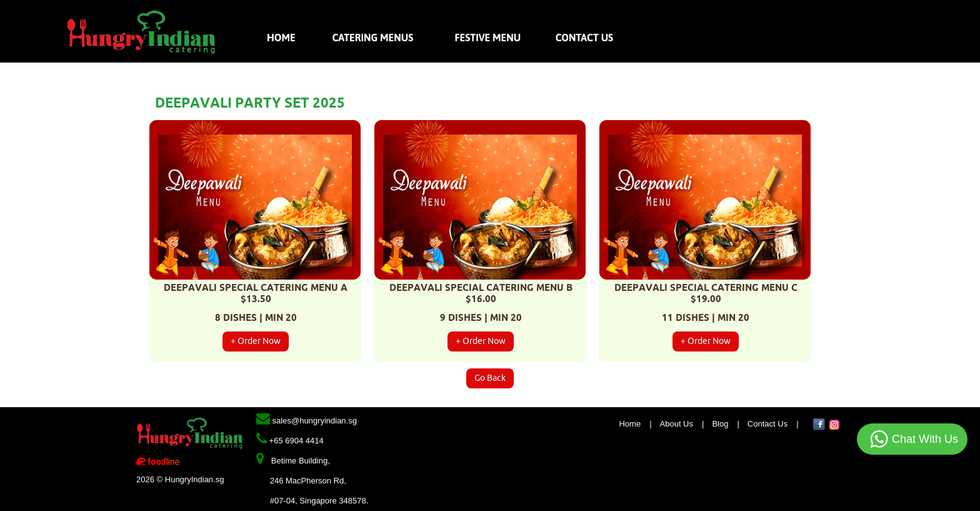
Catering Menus (372, 38)
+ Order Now (256, 341)
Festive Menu (488, 38)
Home (282, 38)
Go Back (490, 378)
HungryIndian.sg (195, 479)
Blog (720, 424)
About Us (677, 424)
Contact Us (584, 38)
